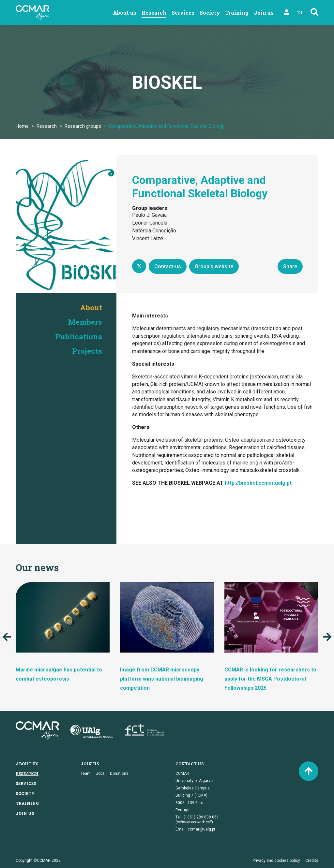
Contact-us (168, 266)
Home (22, 126)
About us (125, 13)
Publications (78, 336)
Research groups (83, 126)
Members (84, 322)
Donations (119, 773)
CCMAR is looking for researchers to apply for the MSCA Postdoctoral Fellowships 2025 (270, 679)
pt (300, 12)
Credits (312, 861)
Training (237, 13)
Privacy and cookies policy (276, 861)
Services (183, 13)
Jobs (100, 773)
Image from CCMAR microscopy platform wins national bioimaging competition (162, 679)
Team (86, 773)
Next (327, 637)
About (91, 307)
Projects (87, 351)
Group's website (214, 266)
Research (154, 13)
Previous (7, 637)
